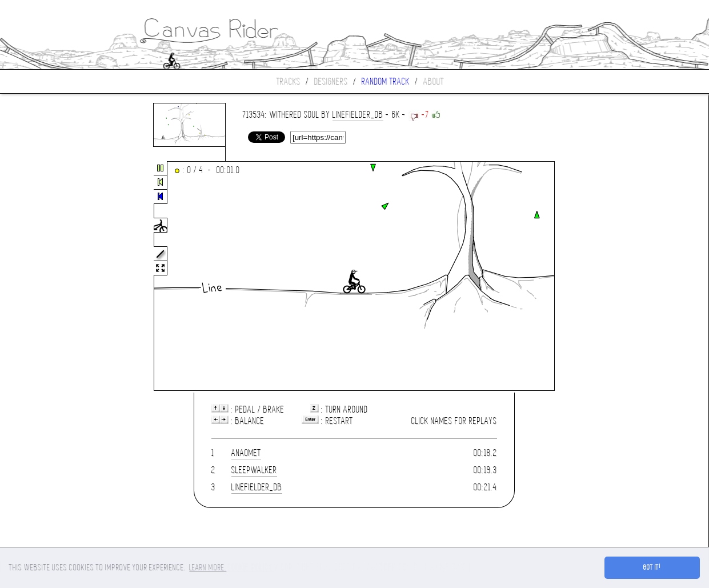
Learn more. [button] (208, 567)
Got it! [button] (652, 567)
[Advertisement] (48, 277)
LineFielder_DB (358, 115)
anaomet (246, 453)
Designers (331, 81)
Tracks (289, 81)
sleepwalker (254, 470)
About (434, 81)
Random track (386, 81)
